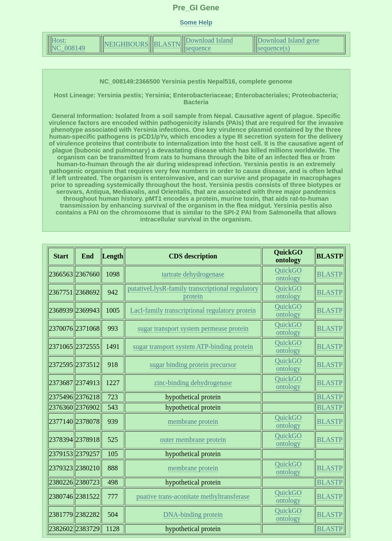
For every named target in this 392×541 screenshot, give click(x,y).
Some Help (196, 22)
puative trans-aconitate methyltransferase (193, 496)
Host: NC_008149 (68, 44)
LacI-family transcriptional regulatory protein (193, 310)
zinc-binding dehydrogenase (193, 383)
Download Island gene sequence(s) (288, 44)
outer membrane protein (193, 440)
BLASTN (167, 44)
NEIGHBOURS (126, 44)
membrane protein (193, 421)
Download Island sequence (209, 44)
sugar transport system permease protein (193, 328)
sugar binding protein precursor (193, 365)
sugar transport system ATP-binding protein (193, 347)
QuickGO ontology (288, 274)
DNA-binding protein (193, 515)
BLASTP (330, 274)
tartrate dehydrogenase (193, 274)
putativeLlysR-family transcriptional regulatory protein (193, 292)
